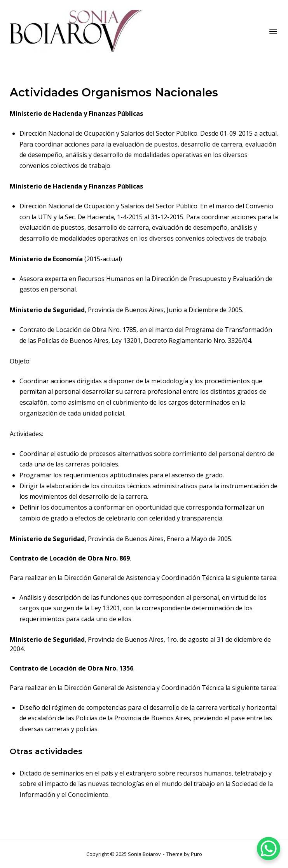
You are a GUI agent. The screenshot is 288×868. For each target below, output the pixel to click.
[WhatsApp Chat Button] (269, 849)
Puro (196, 854)
